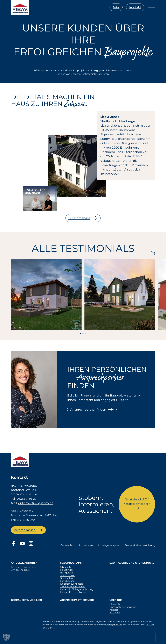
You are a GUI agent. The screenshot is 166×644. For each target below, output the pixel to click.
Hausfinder (67, 570)
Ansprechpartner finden (88, 410)
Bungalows (67, 573)
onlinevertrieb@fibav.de (36, 503)
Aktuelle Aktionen (24, 563)
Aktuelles (115, 613)
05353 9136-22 (27, 499)
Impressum (86, 545)
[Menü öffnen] (151, 7)
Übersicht (66, 567)
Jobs (116, 7)
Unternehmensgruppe (123, 607)
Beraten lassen (25, 530)
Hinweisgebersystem (109, 545)
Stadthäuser (67, 575)
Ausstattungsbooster (23, 567)
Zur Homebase (79, 218)
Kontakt (135, 7)
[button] (6, 638)
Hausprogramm (71, 563)
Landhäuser (67, 581)
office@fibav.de (114, 625)
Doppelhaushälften (72, 584)
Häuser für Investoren (73, 592)
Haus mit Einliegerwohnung (77, 589)
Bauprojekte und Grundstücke (132, 563)
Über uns (116, 600)
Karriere (114, 610)
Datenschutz (68, 545)
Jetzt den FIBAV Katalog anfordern (137, 502)
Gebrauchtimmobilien (26, 600)
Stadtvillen (67, 578)
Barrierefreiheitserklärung (140, 545)
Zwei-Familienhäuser (72, 587)
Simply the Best (20, 570)
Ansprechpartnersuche (77, 600)
